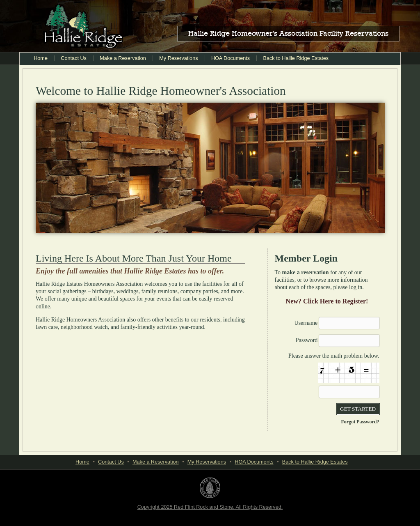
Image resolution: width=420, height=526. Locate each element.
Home (41, 58)
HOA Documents (231, 58)
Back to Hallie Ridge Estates (296, 58)
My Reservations (178, 58)
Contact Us (74, 58)
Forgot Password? (360, 422)
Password (307, 340)
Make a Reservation (123, 58)
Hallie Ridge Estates (83, 26)
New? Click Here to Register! (327, 301)
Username (306, 323)
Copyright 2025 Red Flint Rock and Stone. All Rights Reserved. (210, 507)
